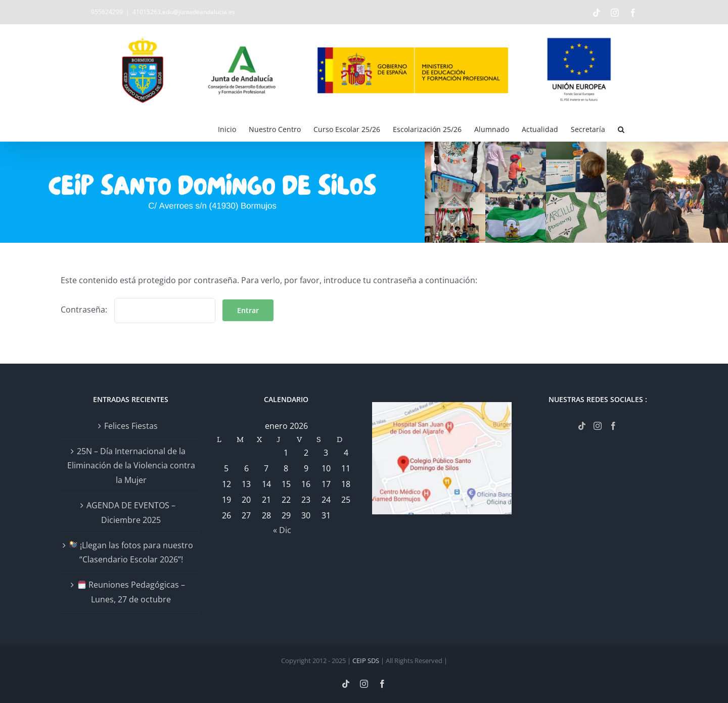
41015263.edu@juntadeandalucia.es (184, 12)
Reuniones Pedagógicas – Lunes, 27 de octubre (131, 592)
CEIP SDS (366, 661)
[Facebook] (613, 426)
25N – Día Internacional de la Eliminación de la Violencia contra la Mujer (131, 466)
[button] (621, 128)
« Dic (282, 530)
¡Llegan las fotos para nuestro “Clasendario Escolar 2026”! (131, 553)
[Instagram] (598, 426)
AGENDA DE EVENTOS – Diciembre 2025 (131, 513)
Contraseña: (138, 310)
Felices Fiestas (131, 426)
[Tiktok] (582, 426)
